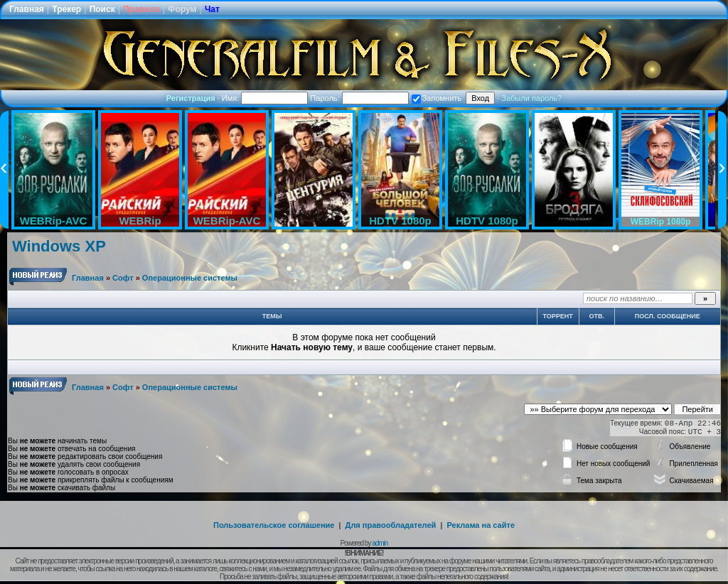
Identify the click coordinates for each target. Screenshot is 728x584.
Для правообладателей (391, 525)
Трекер (66, 9)
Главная (27, 9)
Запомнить (437, 98)
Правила (141, 9)
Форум (182, 9)
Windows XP (59, 246)
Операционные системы (190, 278)
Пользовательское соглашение (274, 525)
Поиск (102, 9)
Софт (123, 278)
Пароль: (359, 98)
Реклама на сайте (481, 525)
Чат (212, 9)
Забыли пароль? (531, 98)
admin (380, 543)
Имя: (265, 98)
